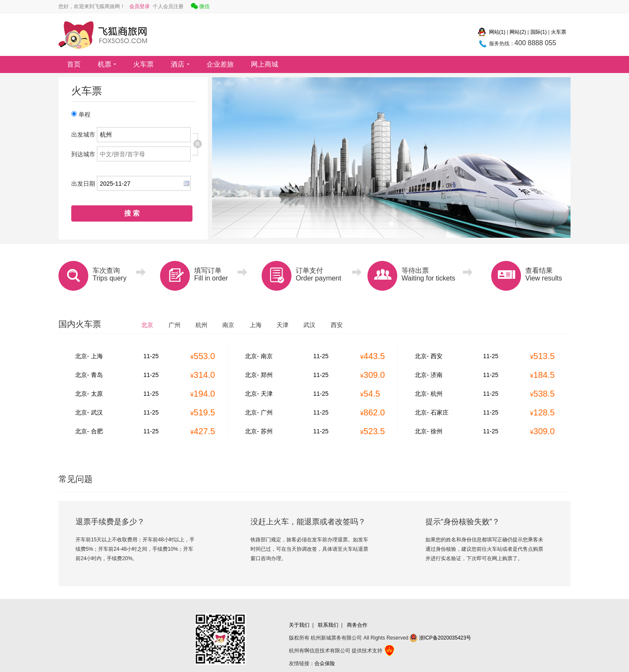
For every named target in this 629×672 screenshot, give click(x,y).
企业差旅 (220, 64)
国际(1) (539, 32)
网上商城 (265, 64)
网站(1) (497, 32)
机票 (107, 64)
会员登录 (140, 6)
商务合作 (357, 625)
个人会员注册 (167, 6)
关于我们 (299, 625)
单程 (81, 114)
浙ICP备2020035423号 (440, 638)
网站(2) (518, 32)
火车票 (559, 32)
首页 (74, 64)
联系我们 (328, 625)
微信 (199, 7)
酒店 (180, 64)
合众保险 (325, 663)
